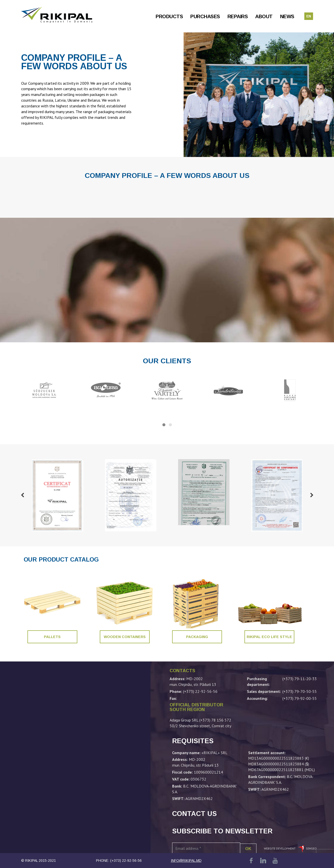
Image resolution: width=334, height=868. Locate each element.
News (287, 16)
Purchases (205, 16)
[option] (58, 495)
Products (169, 16)
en (309, 16)
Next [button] (312, 495)
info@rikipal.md (186, 861)
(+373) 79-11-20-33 (300, 679)
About (264, 16)
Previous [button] (22, 495)
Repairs (238, 16)
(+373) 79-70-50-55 (300, 691)
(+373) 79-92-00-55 (300, 698)
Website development (280, 848)
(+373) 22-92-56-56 (126, 861)
